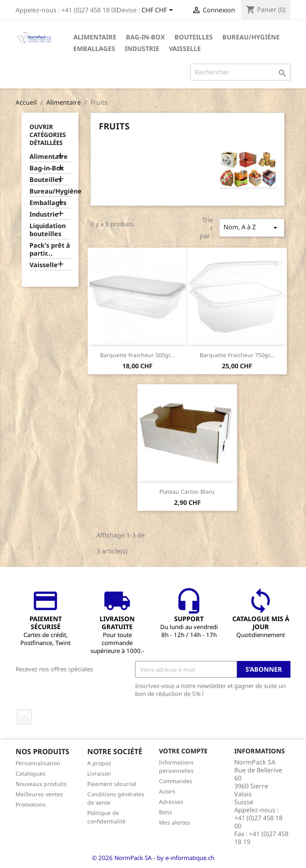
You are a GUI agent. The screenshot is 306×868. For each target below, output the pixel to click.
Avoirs (167, 791)
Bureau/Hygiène (251, 37)
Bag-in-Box (145, 37)
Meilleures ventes (39, 794)
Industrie (142, 49)
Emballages (94, 49)
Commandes (176, 781)
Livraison (99, 773)
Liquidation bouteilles (48, 230)
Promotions (31, 804)
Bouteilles (194, 37)
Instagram (24, 717)
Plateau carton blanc (187, 492)
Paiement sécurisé (112, 784)
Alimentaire (95, 37)
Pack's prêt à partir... (50, 249)
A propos (99, 763)
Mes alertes (175, 822)
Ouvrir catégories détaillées (48, 135)
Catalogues (30, 773)
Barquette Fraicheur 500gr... (137, 355)
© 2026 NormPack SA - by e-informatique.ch (153, 858)
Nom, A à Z (252, 228)
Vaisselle (185, 49)
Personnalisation (38, 763)
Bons (166, 812)
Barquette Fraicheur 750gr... (237, 355)
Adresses (171, 802)
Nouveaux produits (41, 784)
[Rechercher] (240, 72)
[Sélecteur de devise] (159, 11)
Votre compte (183, 751)
